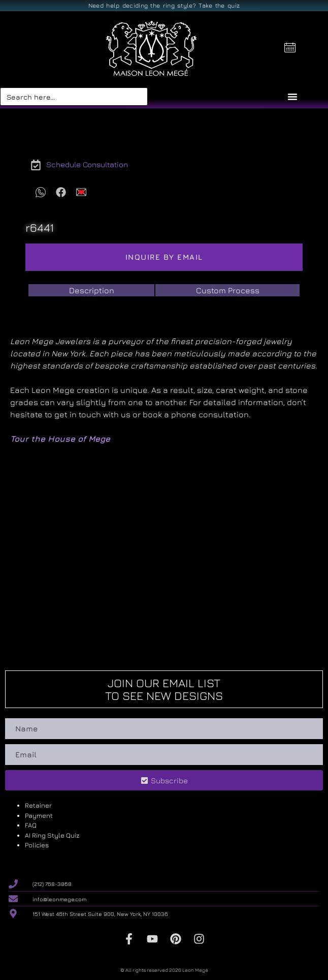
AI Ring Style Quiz (52, 835)
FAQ (31, 825)
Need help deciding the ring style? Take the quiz (164, 5)
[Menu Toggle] (292, 97)
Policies (37, 845)
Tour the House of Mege (60, 439)
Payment (39, 815)
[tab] (91, 290)
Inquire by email (164, 257)
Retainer (38, 805)
